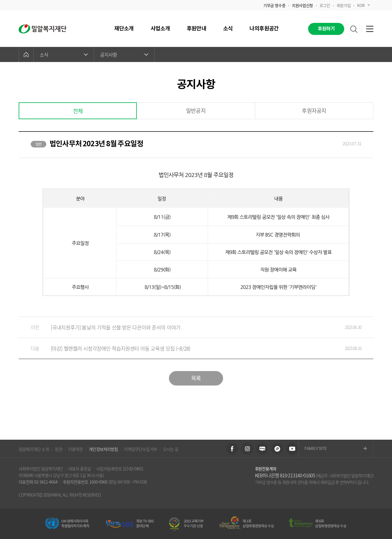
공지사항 (124, 54)
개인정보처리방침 (103, 449)
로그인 (325, 5)
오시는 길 (171, 449)
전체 (78, 111)
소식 (64, 54)
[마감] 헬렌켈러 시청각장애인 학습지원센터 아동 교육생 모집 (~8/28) (190, 348)
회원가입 (344, 5)
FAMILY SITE (336, 449)
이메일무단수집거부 (140, 449)
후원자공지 (314, 111)
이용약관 (76, 449)
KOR (363, 5)
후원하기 (326, 29)
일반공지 (196, 111)
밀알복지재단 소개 (34, 449)
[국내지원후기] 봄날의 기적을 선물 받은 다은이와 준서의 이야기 (190, 327)
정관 (58, 449)
